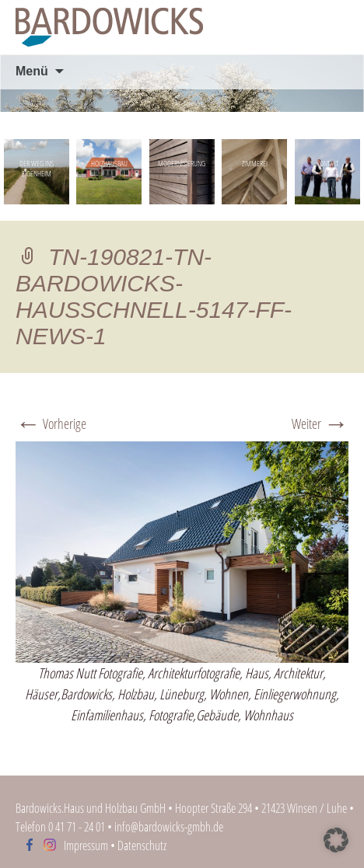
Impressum (86, 845)
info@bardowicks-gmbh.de (169, 827)
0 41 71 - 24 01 (77, 827)
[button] (336, 840)
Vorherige (51, 424)
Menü (32, 71)
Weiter (320, 424)
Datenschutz (142, 845)
